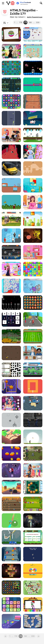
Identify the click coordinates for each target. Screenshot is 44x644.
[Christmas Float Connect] (33, 51)
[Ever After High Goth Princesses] (11, 403)
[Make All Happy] (33, 303)
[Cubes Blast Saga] (33, 269)
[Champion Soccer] (33, 336)
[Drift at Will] (33, 319)
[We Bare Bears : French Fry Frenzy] (33, 353)
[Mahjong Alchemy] (11, 571)
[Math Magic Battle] (33, 370)
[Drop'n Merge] (11, 604)
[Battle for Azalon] (33, 454)
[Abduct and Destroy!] (33, 521)
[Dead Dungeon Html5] (11, 152)
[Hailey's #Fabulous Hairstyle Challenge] (11, 51)
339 (38, 22)
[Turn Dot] (33, 386)
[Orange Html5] (11, 454)
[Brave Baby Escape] (11, 554)
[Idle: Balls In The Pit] (33, 34)
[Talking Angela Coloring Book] (33, 604)
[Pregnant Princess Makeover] (33, 202)
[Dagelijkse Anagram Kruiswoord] (11, 370)
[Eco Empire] (33, 504)
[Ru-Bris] (11, 470)
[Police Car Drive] (11, 487)
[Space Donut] (33, 68)
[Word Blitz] (11, 319)
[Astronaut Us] (11, 303)
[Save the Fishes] (33, 185)
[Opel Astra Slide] (11, 169)
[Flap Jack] (11, 202)
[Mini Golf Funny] (33, 169)
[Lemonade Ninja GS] (33, 236)
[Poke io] (11, 521)
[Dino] (33, 554)
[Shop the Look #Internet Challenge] (33, 252)
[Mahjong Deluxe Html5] (33, 621)
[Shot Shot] (11, 386)
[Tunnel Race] (11, 118)
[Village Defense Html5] (11, 504)
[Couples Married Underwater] (33, 152)
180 (30, 22)
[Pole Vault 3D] (11, 621)
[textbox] (6, 23)
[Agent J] (33, 403)
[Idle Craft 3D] (11, 437)
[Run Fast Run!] (33, 437)
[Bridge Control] (33, 85)
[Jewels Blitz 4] (11, 102)
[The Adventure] (33, 135)
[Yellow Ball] (11, 353)
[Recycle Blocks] (33, 588)
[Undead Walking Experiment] (33, 420)
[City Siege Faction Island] (11, 336)
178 (21, 22)
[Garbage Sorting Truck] (11, 537)
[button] (35, 17)
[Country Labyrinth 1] (11, 286)
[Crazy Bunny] (11, 185)
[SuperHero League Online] (11, 236)
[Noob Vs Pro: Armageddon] (11, 252)
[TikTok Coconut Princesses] (33, 470)
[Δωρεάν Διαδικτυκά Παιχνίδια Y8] (11, 3)
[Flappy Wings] (33, 219)
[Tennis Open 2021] (33, 102)
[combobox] (6, 23)
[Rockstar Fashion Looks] (11, 135)
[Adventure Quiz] (33, 537)
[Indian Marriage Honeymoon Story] (11, 269)
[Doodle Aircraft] (11, 420)
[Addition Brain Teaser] (33, 487)
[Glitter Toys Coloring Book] (11, 34)
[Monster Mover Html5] (11, 588)
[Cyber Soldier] (11, 85)
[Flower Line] (11, 68)
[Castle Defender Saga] (11, 219)
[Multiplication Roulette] (33, 571)
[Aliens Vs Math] (33, 118)
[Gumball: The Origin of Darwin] (33, 286)
